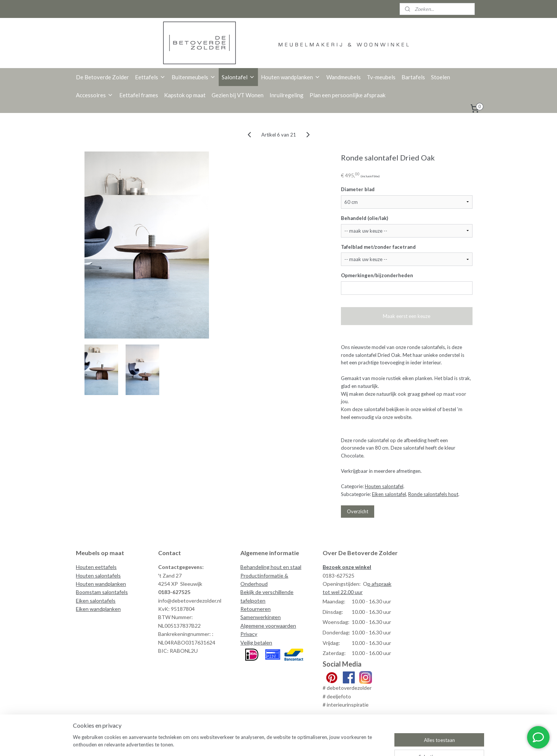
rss (328, 742)
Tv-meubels (381, 77)
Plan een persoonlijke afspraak (347, 95)
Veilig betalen (256, 642)
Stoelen (441, 77)
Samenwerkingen (261, 617)
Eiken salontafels (96, 601)
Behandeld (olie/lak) (364, 218)
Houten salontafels (98, 576)
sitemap (314, 742)
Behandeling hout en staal (271, 567)
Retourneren (256, 609)
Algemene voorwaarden (268, 626)
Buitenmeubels (194, 77)
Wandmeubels (344, 77)
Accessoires (95, 95)
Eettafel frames (139, 95)
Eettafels (150, 77)
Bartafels (413, 77)
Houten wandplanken (291, 77)
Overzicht (358, 511)
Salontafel (238, 77)
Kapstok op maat (185, 95)
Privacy (249, 634)
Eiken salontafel (389, 494)
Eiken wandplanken (98, 609)
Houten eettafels (96, 567)
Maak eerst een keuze (407, 316)
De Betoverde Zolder (102, 77)
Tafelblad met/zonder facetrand (378, 247)
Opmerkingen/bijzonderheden (377, 275)
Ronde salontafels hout (433, 494)
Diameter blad (358, 189)
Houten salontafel (384, 486)
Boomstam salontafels (102, 592)
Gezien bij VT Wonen (238, 95)
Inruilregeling (287, 95)
